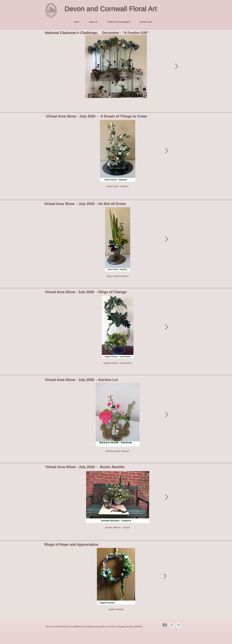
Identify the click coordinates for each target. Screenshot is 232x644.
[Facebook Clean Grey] (172, 625)
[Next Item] (177, 66)
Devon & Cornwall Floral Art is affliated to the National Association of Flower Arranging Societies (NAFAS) (94, 627)
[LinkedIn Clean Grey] (179, 625)
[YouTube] (165, 625)
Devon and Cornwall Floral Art (111, 8)
